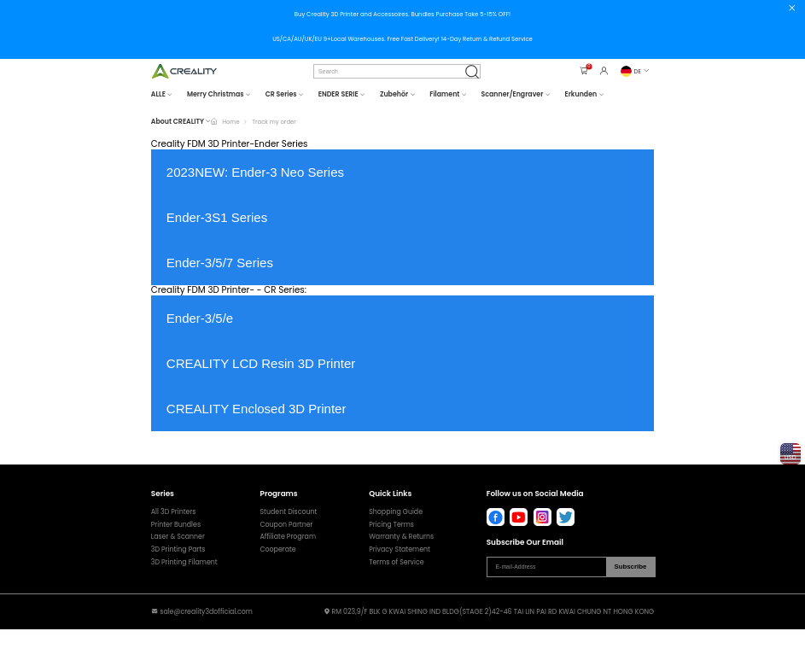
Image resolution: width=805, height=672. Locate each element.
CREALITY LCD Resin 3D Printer (261, 363)
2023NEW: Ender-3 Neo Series (255, 172)
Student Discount (289, 512)
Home (230, 122)
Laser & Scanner (178, 537)
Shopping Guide (396, 512)
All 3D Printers (174, 512)
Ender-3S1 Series (217, 217)
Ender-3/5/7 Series (220, 263)
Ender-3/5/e (200, 318)
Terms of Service (396, 563)
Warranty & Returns (401, 537)
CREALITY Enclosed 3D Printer (257, 409)
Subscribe (630, 567)
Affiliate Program (288, 537)
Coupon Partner (287, 525)
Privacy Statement (400, 550)
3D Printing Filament (184, 563)
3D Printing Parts (178, 550)
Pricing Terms (391, 525)
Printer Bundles (176, 525)
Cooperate (278, 550)
